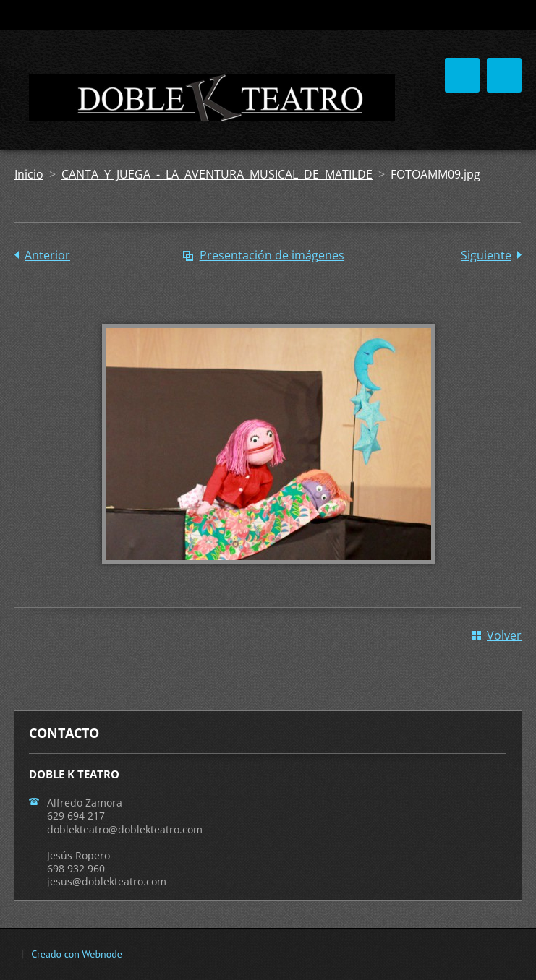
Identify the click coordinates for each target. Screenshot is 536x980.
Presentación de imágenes (272, 255)
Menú (504, 75)
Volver (504, 635)
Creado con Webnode (76, 954)
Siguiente (486, 255)
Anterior (47, 255)
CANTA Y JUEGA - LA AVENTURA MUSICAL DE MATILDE (217, 174)
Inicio (29, 174)
